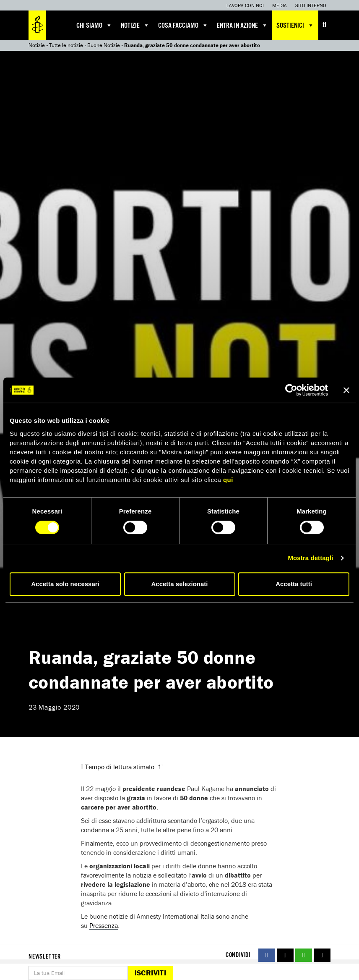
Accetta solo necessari (65, 584)
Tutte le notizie (66, 45)
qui (228, 480)
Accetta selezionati (179, 584)
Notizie (135, 25)
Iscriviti (150, 973)
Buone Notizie (104, 45)
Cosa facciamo (183, 25)
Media (280, 5)
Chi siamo (94, 25)
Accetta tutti (294, 584)
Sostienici (295, 25)
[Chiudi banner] (346, 390)
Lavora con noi (245, 5)
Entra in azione (242, 25)
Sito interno (311, 5)
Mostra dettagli (310, 558)
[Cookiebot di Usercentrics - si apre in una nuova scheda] (291, 390)
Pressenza (104, 925)
